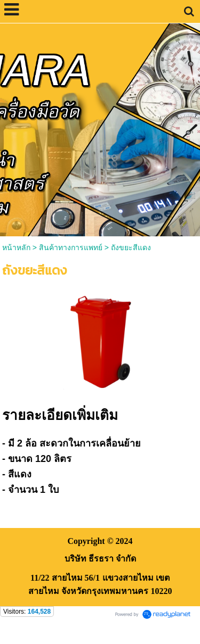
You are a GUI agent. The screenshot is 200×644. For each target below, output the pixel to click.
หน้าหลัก (16, 247)
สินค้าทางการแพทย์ (71, 247)
